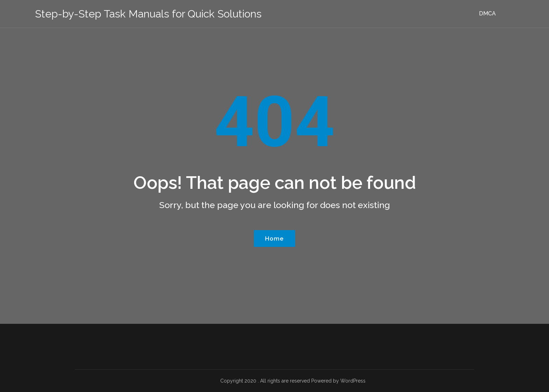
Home (274, 238)
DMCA (487, 13)
